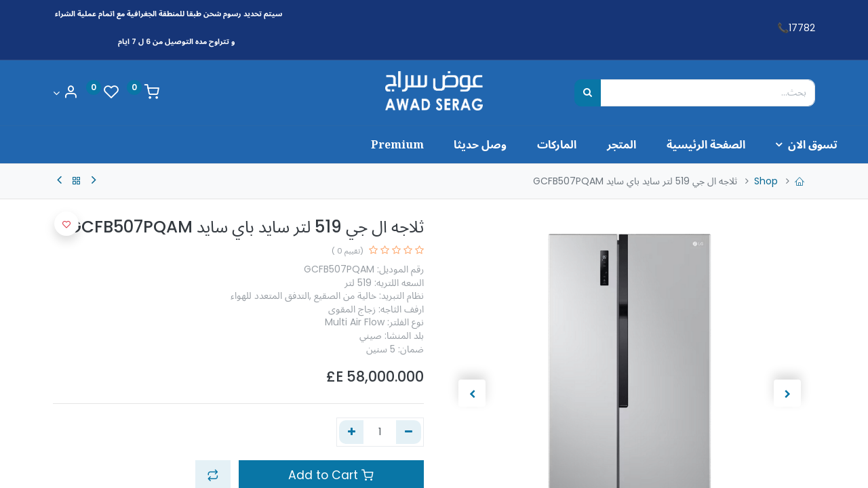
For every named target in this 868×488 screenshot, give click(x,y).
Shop (766, 181)
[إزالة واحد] (409, 432)
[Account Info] (65, 93)
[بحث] (588, 93)
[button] (66, 224)
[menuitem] (668, 144)
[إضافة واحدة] (352, 432)
